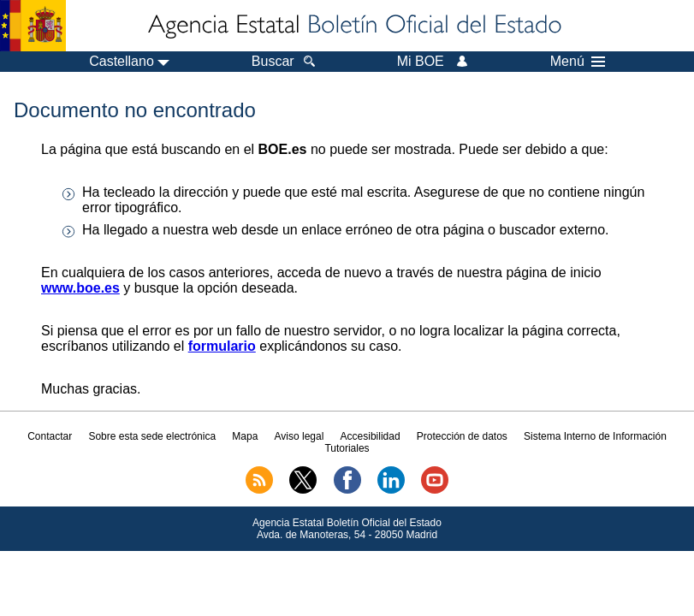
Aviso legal (300, 436)
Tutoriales (347, 448)
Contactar (50, 436)
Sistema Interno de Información (595, 436)
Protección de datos (462, 436)
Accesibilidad (371, 436)
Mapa (245, 436)
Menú (578, 62)
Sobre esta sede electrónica (152, 436)
